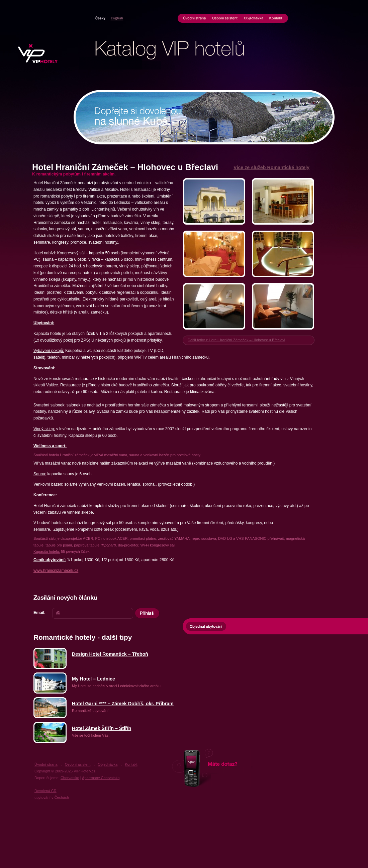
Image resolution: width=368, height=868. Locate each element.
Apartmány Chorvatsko (101, 778)
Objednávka (254, 19)
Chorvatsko (116, 18)
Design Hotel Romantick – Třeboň (110, 654)
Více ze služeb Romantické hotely (271, 167)
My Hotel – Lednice (94, 679)
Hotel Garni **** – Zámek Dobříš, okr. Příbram (123, 704)
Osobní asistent (225, 19)
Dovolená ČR (45, 791)
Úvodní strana (193, 19)
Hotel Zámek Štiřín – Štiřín (102, 728)
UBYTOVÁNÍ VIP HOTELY (40, 54)
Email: (39, 613)
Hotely (102, 18)
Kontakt (277, 19)
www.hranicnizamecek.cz (56, 571)
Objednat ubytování (206, 626)
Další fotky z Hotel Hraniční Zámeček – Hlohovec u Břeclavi (236, 340)
